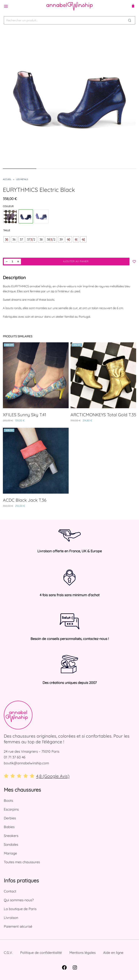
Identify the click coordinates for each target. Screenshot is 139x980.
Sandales (11, 844)
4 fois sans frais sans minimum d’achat (70, 595)
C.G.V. (8, 953)
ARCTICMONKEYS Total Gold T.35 (103, 415)
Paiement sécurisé (18, 926)
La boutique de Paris (20, 909)
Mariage (10, 853)
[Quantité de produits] (12, 262)
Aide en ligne (113, 953)
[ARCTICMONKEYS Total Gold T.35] (103, 375)
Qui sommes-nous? (19, 900)
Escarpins (11, 809)
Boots (8, 801)
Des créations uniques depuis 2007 (70, 683)
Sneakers (11, 836)
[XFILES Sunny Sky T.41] (36, 375)
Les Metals (22, 179)
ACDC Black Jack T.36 (25, 500)
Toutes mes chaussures (22, 862)
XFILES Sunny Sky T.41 (25, 415)
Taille (7, 230)
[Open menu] (6, 6)
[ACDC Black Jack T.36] (36, 461)
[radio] (7, 239)
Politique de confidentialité (41, 953)
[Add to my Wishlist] (134, 262)
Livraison (11, 918)
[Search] (129, 20)
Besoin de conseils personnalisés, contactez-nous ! (70, 639)
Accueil (7, 179)
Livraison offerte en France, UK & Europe (70, 551)
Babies (9, 827)
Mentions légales (82, 953)
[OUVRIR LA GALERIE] (69, 98)
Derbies (10, 818)
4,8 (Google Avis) (53, 776)
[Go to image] (20, 169)
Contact (10, 891)
